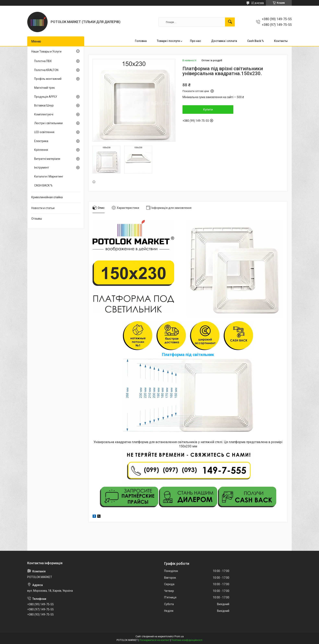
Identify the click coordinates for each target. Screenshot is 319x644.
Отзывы (37, 219)
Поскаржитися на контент (155, 640)
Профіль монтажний (48, 79)
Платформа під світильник (188, 355)
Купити (208, 110)
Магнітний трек (44, 88)
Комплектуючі (44, 114)
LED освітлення (44, 132)
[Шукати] (230, 22)
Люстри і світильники (48, 123)
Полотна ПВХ (43, 61)
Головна (141, 41)
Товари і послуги (168, 41)
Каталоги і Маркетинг (49, 176)
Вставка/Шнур (44, 105)
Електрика (41, 141)
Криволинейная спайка (47, 197)
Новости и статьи (43, 208)
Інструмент (42, 168)
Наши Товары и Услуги (46, 51)
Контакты (281, 41)
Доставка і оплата (224, 41)
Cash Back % (256, 41)
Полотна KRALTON (46, 70)
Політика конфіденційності (187, 640)
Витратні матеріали (47, 159)
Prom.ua (179, 636)
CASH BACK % (43, 185)
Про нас (196, 41)
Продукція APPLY (46, 97)
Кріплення (41, 150)
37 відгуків (258, 3)
